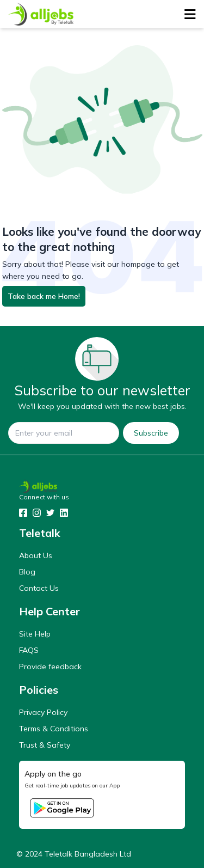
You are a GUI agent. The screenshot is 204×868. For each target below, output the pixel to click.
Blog (27, 572)
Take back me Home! (44, 296)
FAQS (29, 650)
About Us (36, 555)
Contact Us (39, 588)
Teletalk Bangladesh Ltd (88, 854)
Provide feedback (50, 667)
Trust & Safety (45, 745)
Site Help (35, 634)
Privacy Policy (43, 712)
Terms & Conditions (54, 729)
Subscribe (151, 433)
